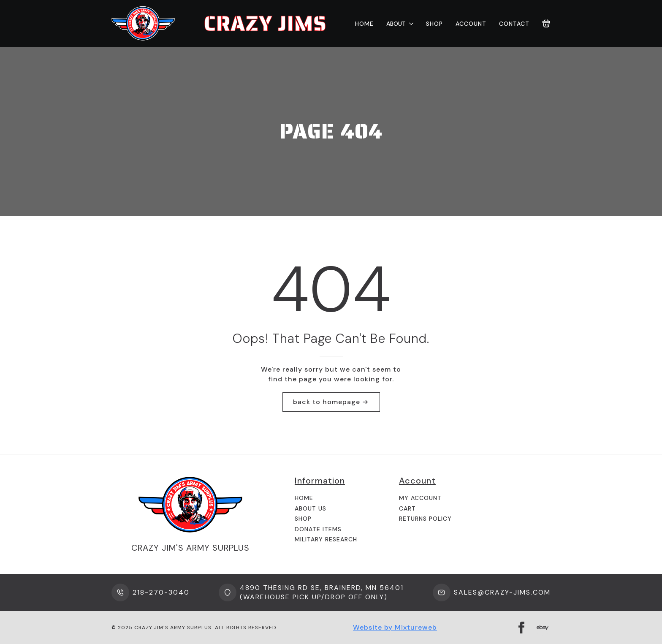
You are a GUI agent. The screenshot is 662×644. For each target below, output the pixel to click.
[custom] (543, 628)
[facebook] (521, 628)
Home (364, 24)
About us (311, 508)
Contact (514, 24)
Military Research (326, 539)
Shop (434, 24)
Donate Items (318, 529)
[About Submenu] (410, 24)
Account (471, 24)
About (396, 24)
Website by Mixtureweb (395, 627)
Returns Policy (425, 519)
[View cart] (546, 24)
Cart (407, 508)
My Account (420, 498)
